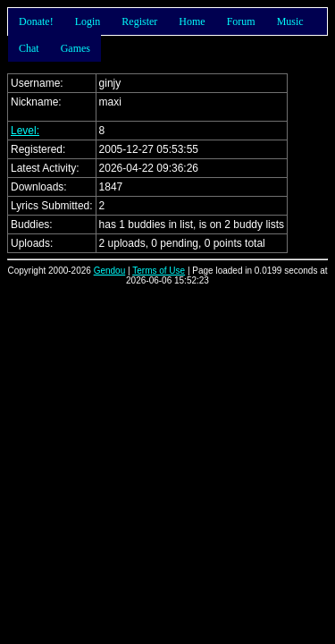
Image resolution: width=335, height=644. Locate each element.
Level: (25, 131)
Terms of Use (159, 271)
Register (139, 21)
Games (75, 48)
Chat (29, 48)
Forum (241, 21)
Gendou (110, 271)
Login (88, 21)
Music (290, 21)
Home (192, 21)
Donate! (36, 21)
